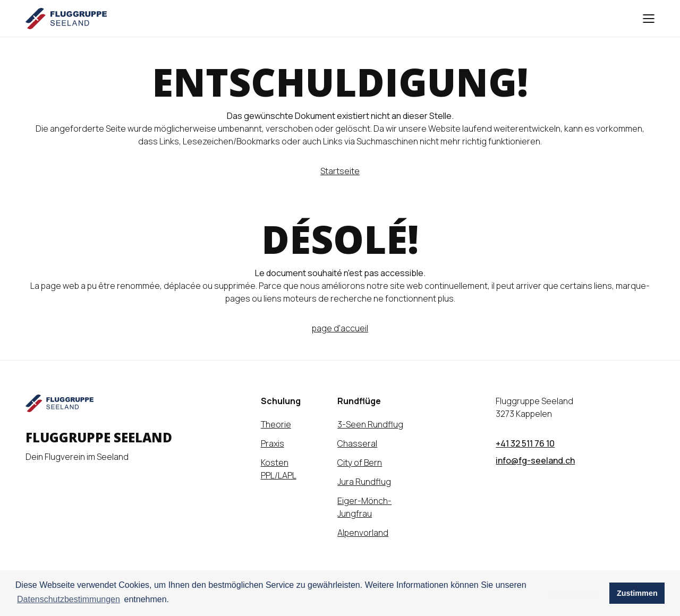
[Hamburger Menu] (645, 19)
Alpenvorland (363, 533)
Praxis (273, 443)
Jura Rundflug (364, 482)
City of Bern (360, 463)
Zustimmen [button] (637, 593)
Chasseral (357, 443)
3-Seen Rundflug (370, 424)
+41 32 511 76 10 (525, 443)
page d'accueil (340, 328)
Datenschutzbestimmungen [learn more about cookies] (69, 599)
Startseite (340, 171)
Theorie (276, 424)
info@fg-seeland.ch (535, 460)
